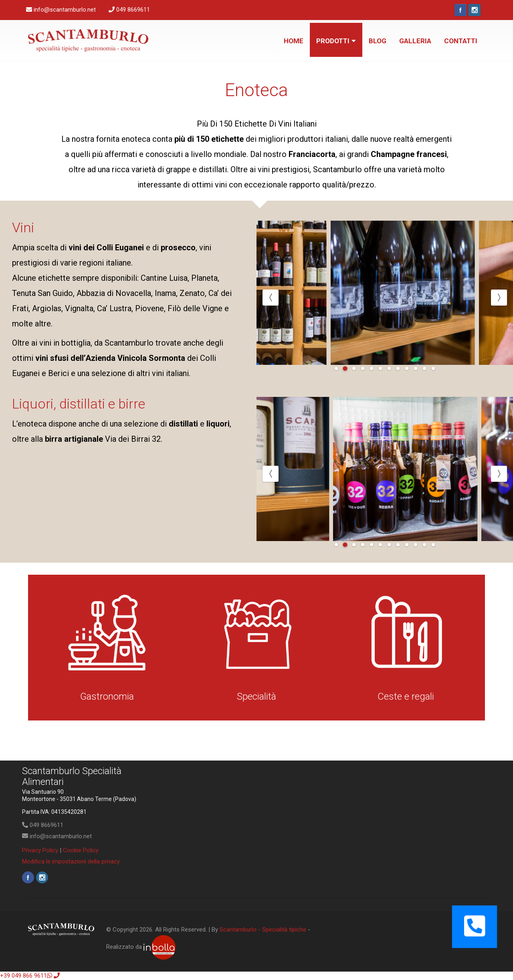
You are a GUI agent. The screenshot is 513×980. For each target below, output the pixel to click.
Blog (378, 41)
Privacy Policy (40, 850)
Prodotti (336, 41)
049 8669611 (43, 825)
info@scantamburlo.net (57, 836)
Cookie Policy (81, 850)
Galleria (415, 41)
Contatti (461, 41)
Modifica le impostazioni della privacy (71, 861)
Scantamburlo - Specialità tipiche (263, 930)
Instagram (475, 10)
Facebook (460, 10)
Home (294, 41)
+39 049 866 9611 (26, 976)
